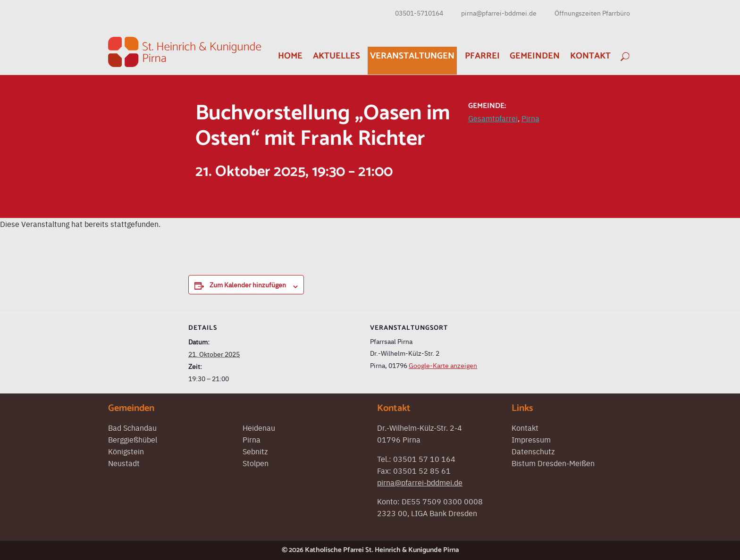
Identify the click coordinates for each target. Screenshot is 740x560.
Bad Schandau (132, 427)
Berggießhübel (133, 439)
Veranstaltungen (412, 56)
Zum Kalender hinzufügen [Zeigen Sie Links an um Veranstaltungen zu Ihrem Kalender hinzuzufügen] (248, 284)
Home (290, 56)
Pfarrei (482, 56)
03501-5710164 (419, 13)
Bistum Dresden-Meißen (553, 463)
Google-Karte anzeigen (443, 365)
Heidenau (259, 427)
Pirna (530, 118)
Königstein (126, 451)
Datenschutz (533, 451)
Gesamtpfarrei (493, 118)
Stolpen (256, 463)
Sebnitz (255, 451)
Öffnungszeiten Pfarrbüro (592, 13)
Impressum (531, 439)
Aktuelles (336, 56)
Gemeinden (535, 56)
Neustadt (124, 463)
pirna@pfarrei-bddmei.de (499, 13)
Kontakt (590, 56)
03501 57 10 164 (424, 459)
